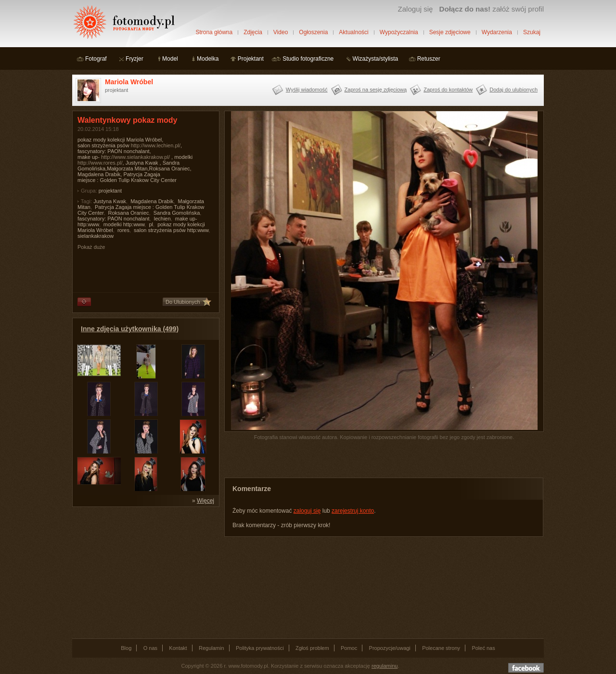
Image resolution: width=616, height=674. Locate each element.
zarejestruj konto (353, 511)
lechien (162, 219)
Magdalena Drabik (152, 201)
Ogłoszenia (313, 32)
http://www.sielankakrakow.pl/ (135, 157)
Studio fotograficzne (308, 59)
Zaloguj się (415, 9)
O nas (150, 648)
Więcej (205, 501)
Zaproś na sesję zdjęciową (376, 90)
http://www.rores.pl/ (100, 163)
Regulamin (212, 648)
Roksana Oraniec (129, 213)
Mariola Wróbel (129, 82)
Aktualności (353, 32)
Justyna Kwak (110, 201)
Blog (126, 648)
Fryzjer (135, 59)
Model (170, 59)
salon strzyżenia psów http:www (171, 230)
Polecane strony (441, 648)
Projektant (251, 59)
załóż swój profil (492, 9)
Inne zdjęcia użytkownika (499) (130, 329)
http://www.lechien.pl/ (156, 145)
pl (151, 224)
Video (281, 32)
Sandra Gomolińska (177, 213)
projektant (110, 191)
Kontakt (178, 648)
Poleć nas (483, 648)
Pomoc (349, 648)
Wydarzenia (497, 32)
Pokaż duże (91, 247)
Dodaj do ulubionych (513, 90)
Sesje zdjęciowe (450, 32)
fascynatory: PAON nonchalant (114, 219)
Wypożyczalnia (399, 32)
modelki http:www (124, 224)
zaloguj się (307, 511)
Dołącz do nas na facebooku (526, 668)
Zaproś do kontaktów (448, 90)
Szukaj (532, 32)
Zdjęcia (253, 32)
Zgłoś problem (312, 648)
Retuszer (429, 59)
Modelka (208, 59)
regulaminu (385, 666)
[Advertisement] (144, 572)
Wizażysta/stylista (376, 59)
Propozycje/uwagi (390, 648)
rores (123, 230)
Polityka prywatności (260, 648)
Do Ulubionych (183, 302)
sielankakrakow (96, 236)
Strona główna (214, 32)
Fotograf (96, 59)
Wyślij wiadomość (307, 90)
